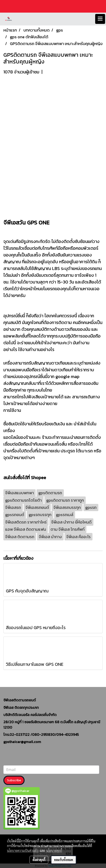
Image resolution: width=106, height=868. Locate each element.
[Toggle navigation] (100, 19)
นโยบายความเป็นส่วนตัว (23, 850)
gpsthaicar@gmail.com (22, 742)
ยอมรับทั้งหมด (64, 860)
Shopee (38, 478)
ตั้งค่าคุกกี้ (39, 860)
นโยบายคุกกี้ (54, 850)
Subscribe (14, 780)
